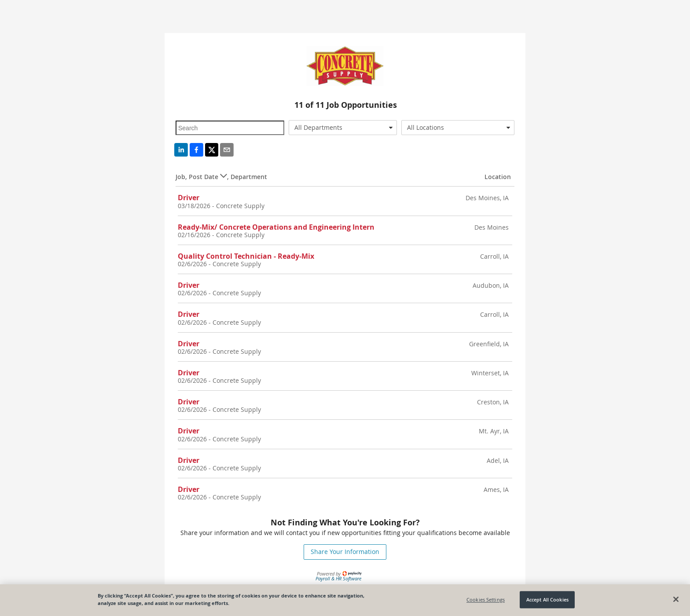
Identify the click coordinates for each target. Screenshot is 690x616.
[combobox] (343, 128)
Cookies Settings (486, 599)
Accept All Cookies (547, 599)
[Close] (676, 599)
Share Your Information (345, 552)
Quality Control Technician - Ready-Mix (246, 256)
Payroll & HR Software (338, 578)
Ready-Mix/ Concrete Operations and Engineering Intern (276, 227)
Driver (189, 198)
